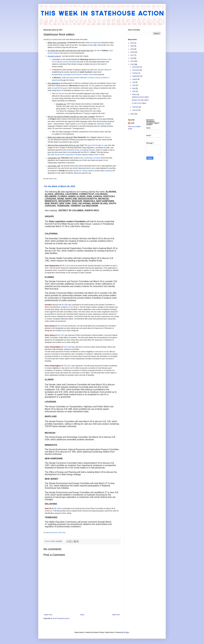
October (135, 73)
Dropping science (54, 56)
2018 (132, 52)
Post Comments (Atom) (61, 618)
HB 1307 (61, 335)
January (135, 110)
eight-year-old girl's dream (100, 70)
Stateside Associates (52, 533)
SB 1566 (61, 326)
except (55, 88)
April (134, 91)
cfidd (133, 123)
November (136, 70)
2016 (132, 58)
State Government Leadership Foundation (66, 155)
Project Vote (62, 533)
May (134, 88)
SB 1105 (66, 266)
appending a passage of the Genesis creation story (73, 74)
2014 (132, 64)
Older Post (116, 615)
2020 (132, 46)
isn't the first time (62, 93)
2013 (132, 114)
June (134, 85)
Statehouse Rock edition (140, 97)
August (135, 79)
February (136, 107)
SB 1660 (65, 305)
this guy (63, 88)
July (134, 82)
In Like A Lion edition (139, 103)
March (135, 94)
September (136, 76)
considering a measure (92, 158)
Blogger (127, 632)
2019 (132, 49)
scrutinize (108, 171)
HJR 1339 (67, 347)
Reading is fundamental (52, 39)
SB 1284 (57, 508)
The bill (92, 86)
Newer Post (48, 615)
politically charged (104, 124)
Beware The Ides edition (140, 100)
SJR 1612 (67, 366)
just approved (95, 43)
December (136, 67)
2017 (132, 55)
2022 (132, 43)
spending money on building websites (81, 150)
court (79, 124)
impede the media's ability (83, 171)
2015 (132, 61)
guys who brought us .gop (98, 145)
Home (82, 615)
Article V (97, 155)
